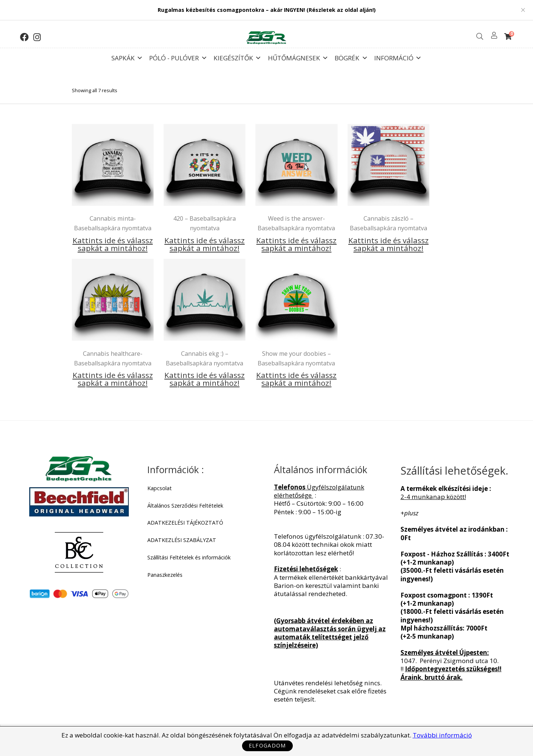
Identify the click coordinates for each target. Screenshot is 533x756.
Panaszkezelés (165, 575)
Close (523, 10)
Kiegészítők (237, 56)
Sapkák (127, 56)
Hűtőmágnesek (298, 56)
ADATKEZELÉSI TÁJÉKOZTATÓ (185, 523)
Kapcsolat (160, 488)
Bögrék (351, 56)
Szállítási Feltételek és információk (189, 558)
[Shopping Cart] (508, 36)
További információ (442, 735)
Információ (398, 56)
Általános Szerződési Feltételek (185, 506)
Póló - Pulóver (178, 56)
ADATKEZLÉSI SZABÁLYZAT (182, 540)
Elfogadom (267, 745)
